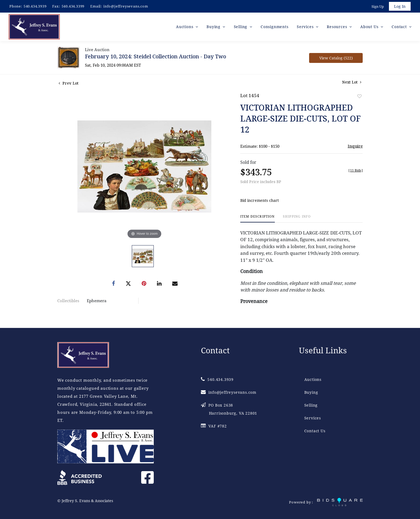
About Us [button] (370, 27)
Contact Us (315, 431)
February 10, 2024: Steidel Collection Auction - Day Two (155, 56)
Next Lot (352, 82)
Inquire (355, 146)
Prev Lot (69, 83)
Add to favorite (359, 96)
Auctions (313, 379)
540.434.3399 (73, 6)
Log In (400, 6)
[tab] (258, 219)
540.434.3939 (35, 6)
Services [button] (306, 27)
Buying (311, 392)
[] (356, 170)
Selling (311, 405)
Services (313, 418)
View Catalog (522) (336, 58)
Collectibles (68, 301)
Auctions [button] (185, 27)
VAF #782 (214, 426)
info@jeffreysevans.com (126, 6)
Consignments (275, 27)
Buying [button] (214, 27)
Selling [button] (241, 27)
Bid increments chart (260, 200)
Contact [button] (400, 27)
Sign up (378, 6)
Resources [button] (337, 27)
